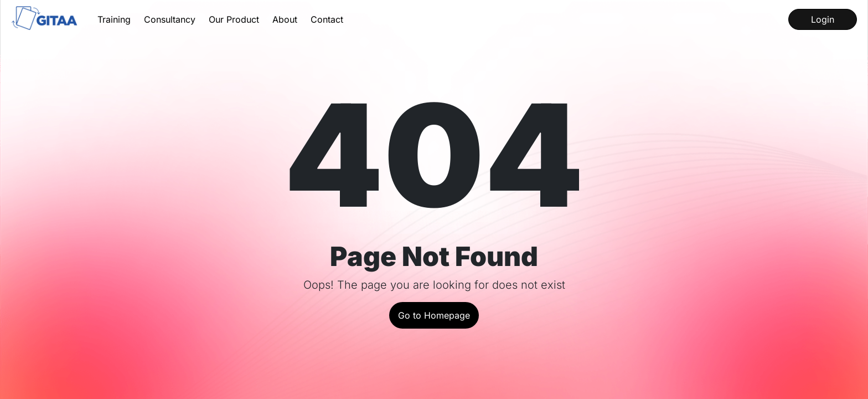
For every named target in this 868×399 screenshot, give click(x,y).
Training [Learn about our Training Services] (114, 19)
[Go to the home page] (45, 19)
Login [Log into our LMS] (823, 19)
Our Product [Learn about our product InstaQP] (234, 19)
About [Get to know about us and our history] (285, 19)
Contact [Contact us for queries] (327, 19)
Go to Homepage (434, 315)
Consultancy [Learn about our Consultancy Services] (170, 19)
